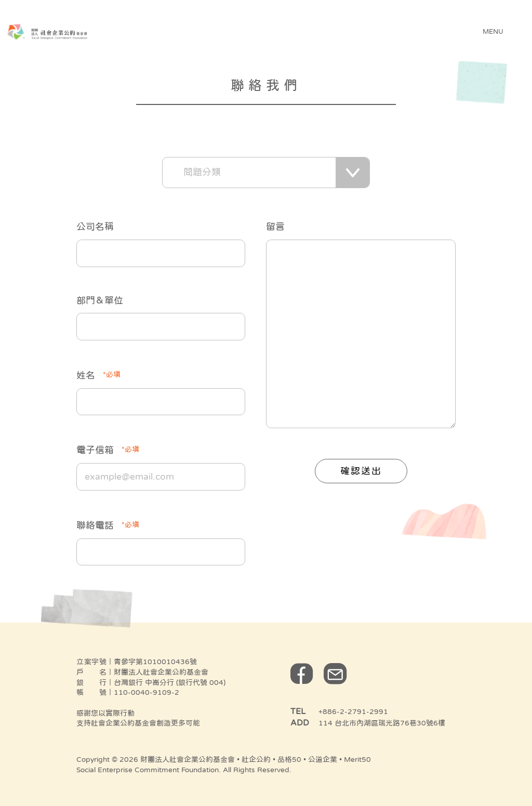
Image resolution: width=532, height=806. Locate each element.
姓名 (98, 374)
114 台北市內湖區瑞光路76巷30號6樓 (382, 723)
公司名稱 (95, 227)
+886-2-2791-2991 (353, 711)
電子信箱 (108, 449)
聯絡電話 (108, 524)
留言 (275, 227)
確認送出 (361, 471)
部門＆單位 (100, 300)
